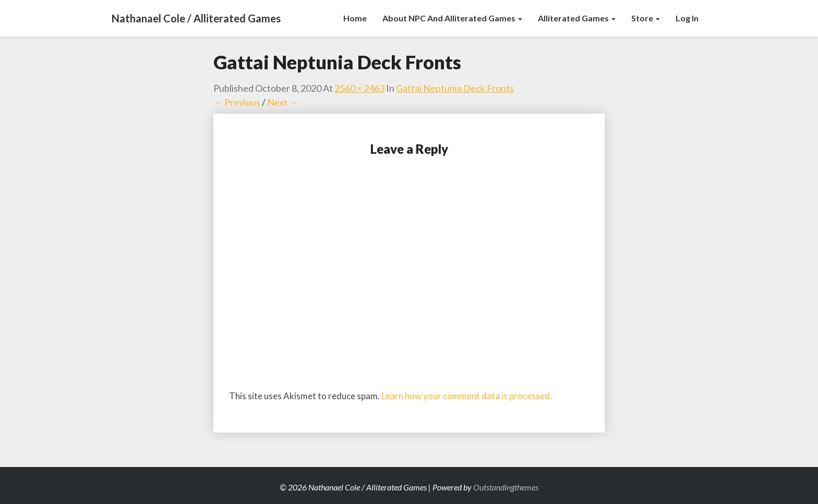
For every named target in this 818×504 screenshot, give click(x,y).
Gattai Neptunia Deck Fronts (455, 88)
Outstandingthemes (506, 487)
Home (355, 18)
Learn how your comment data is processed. (467, 396)
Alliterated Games (577, 18)
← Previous (237, 102)
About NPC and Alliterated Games (452, 18)
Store (646, 18)
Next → (283, 102)
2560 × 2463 (359, 88)
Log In (687, 18)
